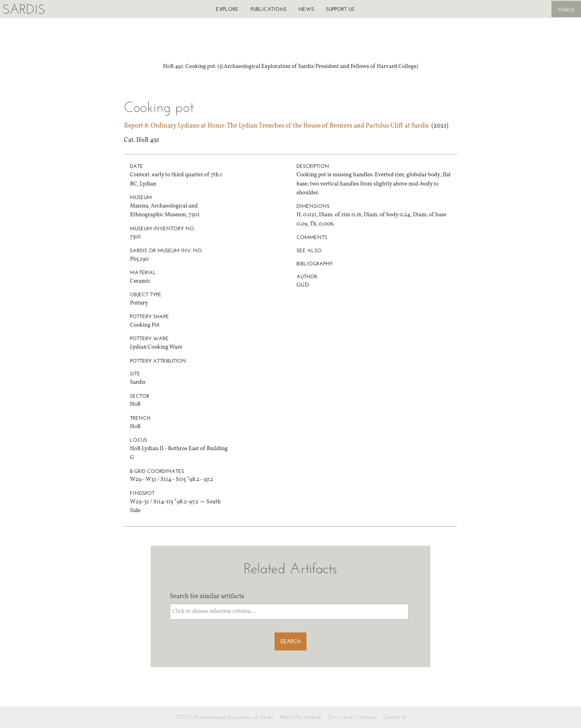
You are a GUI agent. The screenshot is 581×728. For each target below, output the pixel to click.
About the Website (300, 717)
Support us (340, 9)
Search (290, 641)
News (306, 9)
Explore (227, 9)
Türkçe (566, 10)
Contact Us (395, 717)
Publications (269, 9)
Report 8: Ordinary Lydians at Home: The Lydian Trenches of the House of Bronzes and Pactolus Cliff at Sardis (276, 126)
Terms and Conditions (352, 717)
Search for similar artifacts (207, 596)
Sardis (24, 9)
